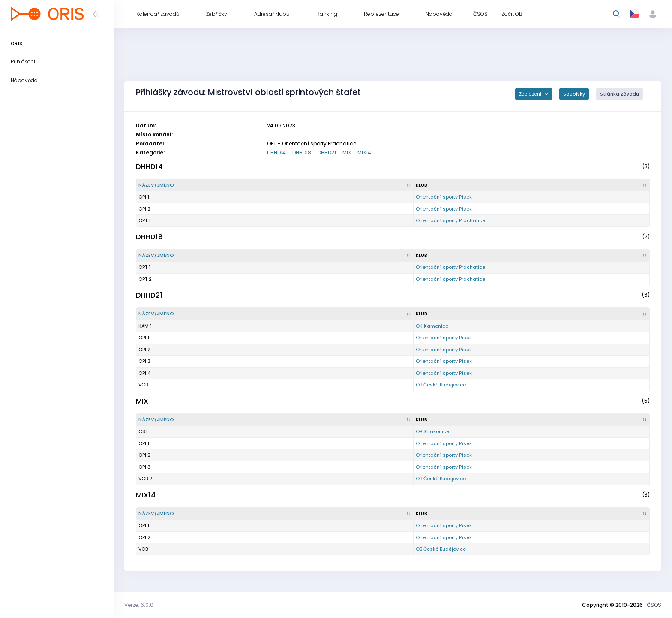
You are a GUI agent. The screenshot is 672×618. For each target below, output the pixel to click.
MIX (347, 152)
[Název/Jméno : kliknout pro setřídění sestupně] (275, 185)
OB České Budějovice (441, 385)
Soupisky (574, 94)
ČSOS (654, 605)
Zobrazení (531, 94)
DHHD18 (302, 152)
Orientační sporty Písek (444, 197)
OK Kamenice (432, 326)
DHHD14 (276, 152)
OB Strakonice (432, 431)
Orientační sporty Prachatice (450, 220)
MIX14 (364, 152)
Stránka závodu (619, 94)
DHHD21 (327, 152)
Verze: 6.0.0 (139, 605)
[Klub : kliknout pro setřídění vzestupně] (532, 185)
